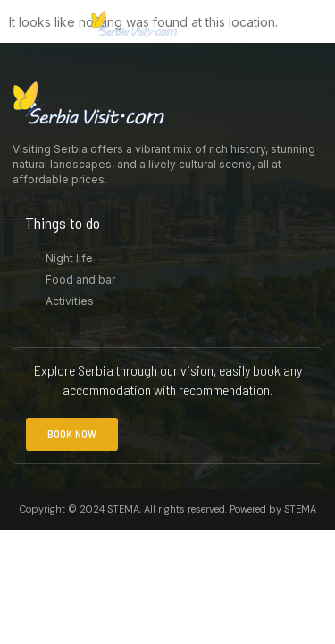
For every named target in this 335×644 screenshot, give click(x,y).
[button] (313, 23)
